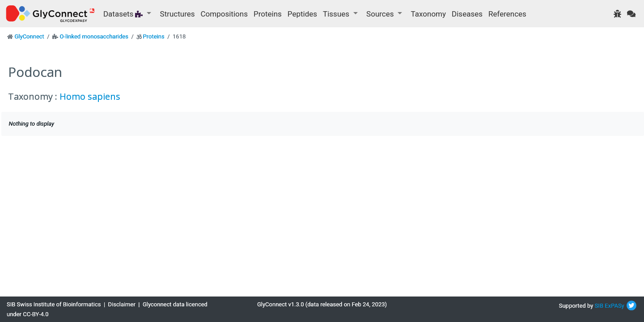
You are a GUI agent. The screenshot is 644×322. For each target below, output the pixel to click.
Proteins (268, 14)
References (507, 14)
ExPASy (614, 306)
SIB (599, 306)
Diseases (467, 14)
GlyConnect (29, 36)
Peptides (302, 14)
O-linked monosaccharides (94, 36)
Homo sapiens (90, 96)
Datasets (124, 14)
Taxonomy (428, 14)
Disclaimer (122, 304)
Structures (178, 14)
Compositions (224, 14)
